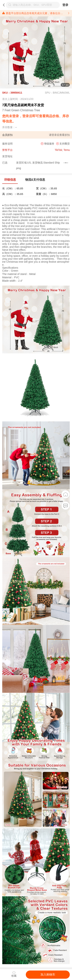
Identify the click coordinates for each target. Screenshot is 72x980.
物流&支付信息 (35, 180)
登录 (65, 5)
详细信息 (10, 180)
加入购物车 (48, 975)
